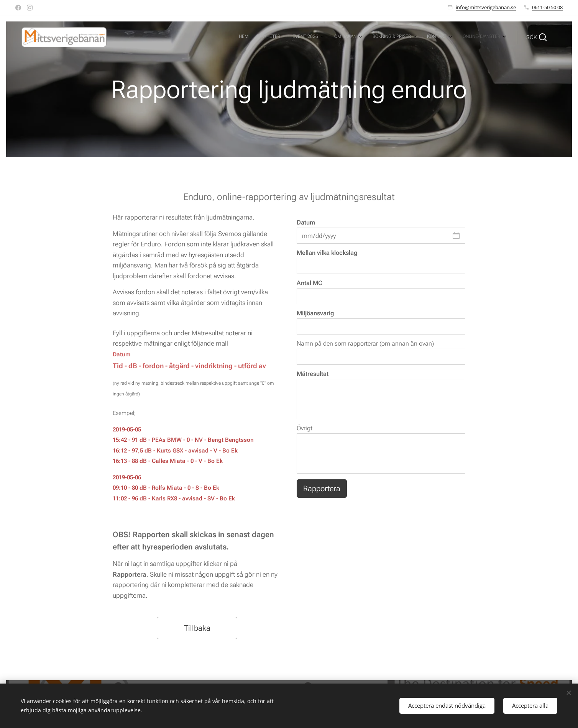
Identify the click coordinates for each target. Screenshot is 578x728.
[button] (537, 37)
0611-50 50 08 (547, 7)
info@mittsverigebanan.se (486, 7)
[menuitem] (413, 37)
